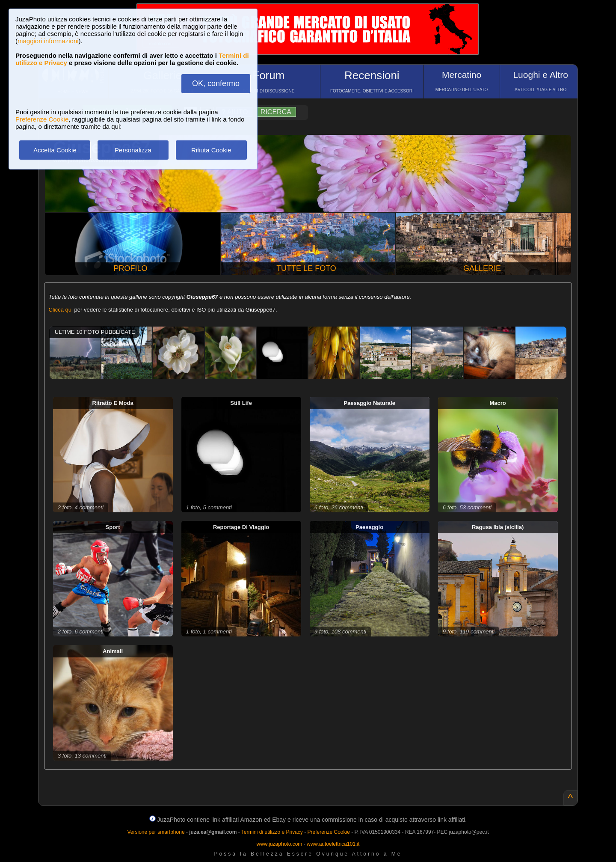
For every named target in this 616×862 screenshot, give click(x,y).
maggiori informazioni (48, 41)
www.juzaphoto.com (280, 844)
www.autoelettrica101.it (333, 844)
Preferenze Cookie (42, 119)
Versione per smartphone (156, 832)
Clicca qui (61, 310)
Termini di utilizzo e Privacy (272, 832)
